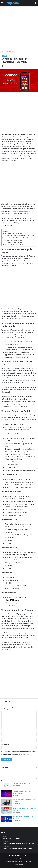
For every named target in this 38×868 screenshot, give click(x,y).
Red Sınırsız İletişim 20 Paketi (15, 242)
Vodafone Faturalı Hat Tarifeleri (14, 240)
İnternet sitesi (5, 745)
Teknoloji (11, 52)
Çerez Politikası (28, 862)
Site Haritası (19, 859)
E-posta (4, 738)
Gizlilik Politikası (19, 865)
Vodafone (13, 635)
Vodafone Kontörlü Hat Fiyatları (13, 244)
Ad (3, 731)
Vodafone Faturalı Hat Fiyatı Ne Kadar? (15, 238)
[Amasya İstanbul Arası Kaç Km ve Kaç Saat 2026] (6, 811)
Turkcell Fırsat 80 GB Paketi (21, 783)
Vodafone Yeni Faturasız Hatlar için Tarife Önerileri (19, 236)
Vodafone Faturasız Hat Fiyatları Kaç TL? (16, 234)
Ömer (5, 66)
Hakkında (15, 862)
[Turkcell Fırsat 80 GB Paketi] (6, 786)
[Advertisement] (19, 27)
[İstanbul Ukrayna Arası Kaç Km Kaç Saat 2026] (6, 819)
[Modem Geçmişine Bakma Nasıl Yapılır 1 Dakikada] (6, 802)
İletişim (20, 862)
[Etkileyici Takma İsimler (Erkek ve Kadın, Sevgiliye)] (6, 794)
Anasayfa (5, 52)
